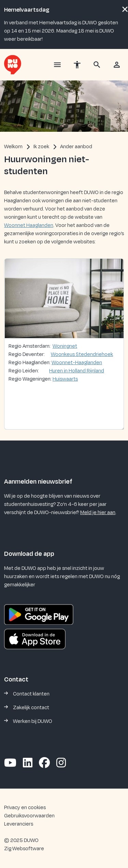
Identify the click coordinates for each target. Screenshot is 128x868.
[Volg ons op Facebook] (44, 763)
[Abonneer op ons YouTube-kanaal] (10, 763)
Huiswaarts (65, 379)
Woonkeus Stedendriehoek (82, 354)
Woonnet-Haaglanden (77, 363)
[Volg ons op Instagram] (61, 763)
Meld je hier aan (98, 513)
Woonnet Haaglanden (29, 225)
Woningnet (65, 346)
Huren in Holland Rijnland (77, 371)
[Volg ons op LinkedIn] (28, 763)
